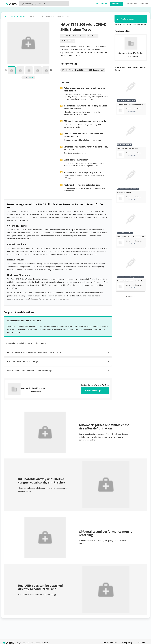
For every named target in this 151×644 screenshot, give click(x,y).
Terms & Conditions (109, 643)
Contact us (141, 643)
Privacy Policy (127, 643)
